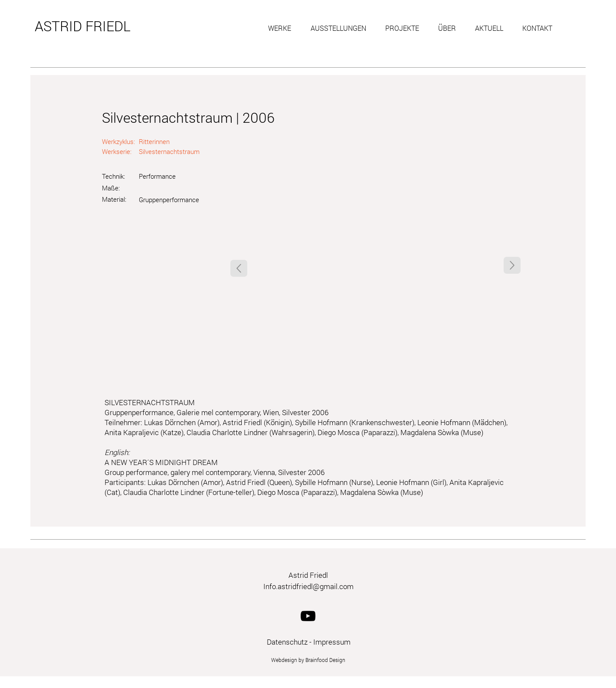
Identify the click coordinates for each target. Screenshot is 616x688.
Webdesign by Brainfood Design (308, 660)
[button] (283, 28)
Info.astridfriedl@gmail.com (308, 586)
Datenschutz (287, 642)
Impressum (332, 642)
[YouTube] (308, 616)
